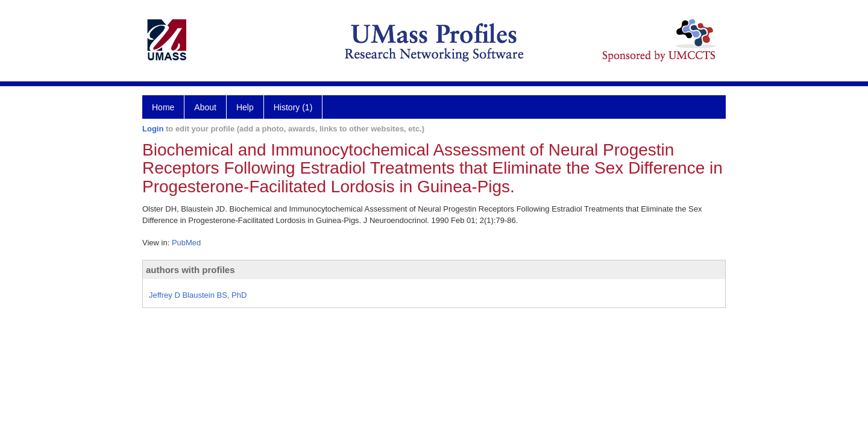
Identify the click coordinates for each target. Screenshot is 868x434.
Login (153, 129)
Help (245, 107)
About (205, 107)
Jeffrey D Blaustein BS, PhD (198, 295)
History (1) (293, 107)
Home (163, 107)
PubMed (186, 243)
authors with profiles (190, 270)
